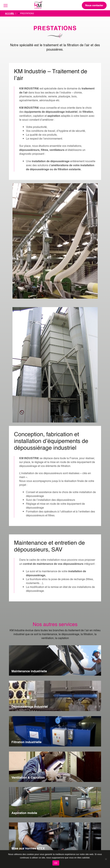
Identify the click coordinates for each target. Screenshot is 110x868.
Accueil (10, 13)
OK (56, 863)
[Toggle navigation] (6, 6)
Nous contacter (94, 5)
